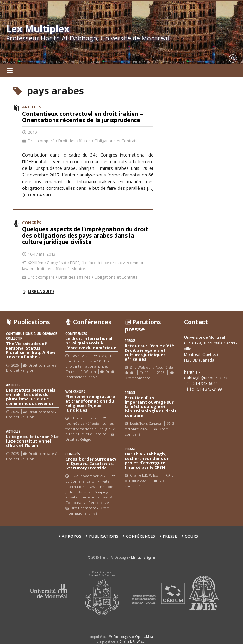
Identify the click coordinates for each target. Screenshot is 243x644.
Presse (170, 536)
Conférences (140, 536)
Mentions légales (143, 557)
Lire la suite (41, 195)
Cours (191, 536)
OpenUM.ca (144, 637)
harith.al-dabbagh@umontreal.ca (206, 375)
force (121, 637)
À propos (72, 536)
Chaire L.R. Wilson (133, 641)
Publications (104, 536)
